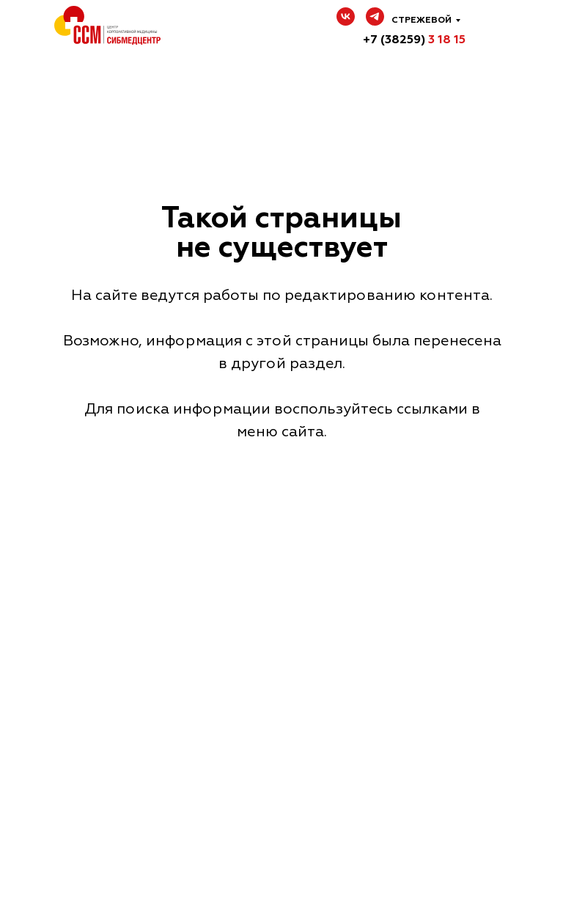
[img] (495, 29)
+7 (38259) (414, 40)
